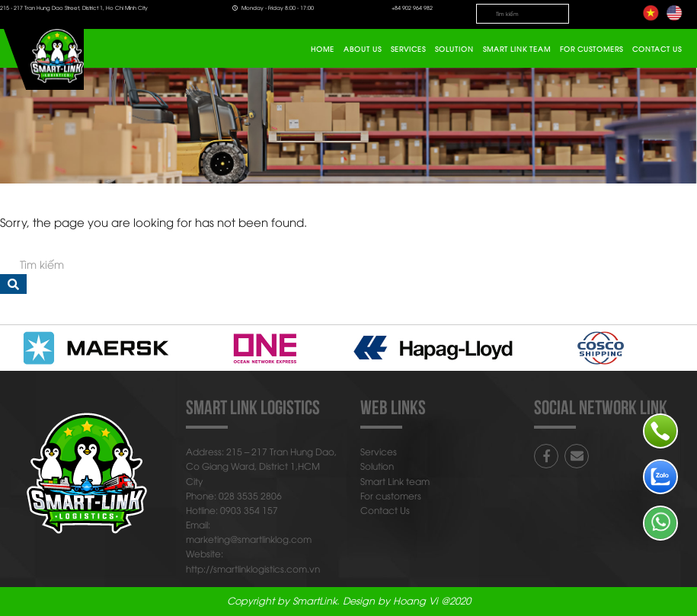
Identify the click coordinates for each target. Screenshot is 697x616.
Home (323, 49)
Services (408, 49)
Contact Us (657, 49)
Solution (454, 49)
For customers (591, 49)
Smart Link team (517, 49)
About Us (363, 49)
